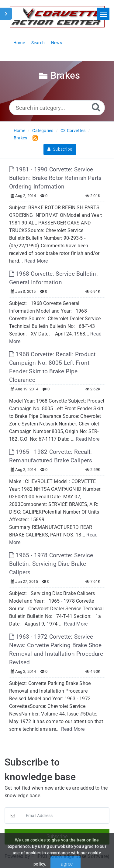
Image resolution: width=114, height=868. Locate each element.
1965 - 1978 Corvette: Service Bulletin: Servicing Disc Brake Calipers (51, 564)
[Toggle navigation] (103, 14)
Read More (36, 261)
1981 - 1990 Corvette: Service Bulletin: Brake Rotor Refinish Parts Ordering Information (55, 178)
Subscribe (60, 149)
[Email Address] (57, 816)
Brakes (20, 138)
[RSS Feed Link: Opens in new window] (34, 138)
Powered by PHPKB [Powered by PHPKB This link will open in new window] (26, 856)
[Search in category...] (57, 108)
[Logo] (57, 17)
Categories (43, 131)
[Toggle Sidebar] (6, 14)
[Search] (96, 107)
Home (19, 131)
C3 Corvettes (73, 131)
